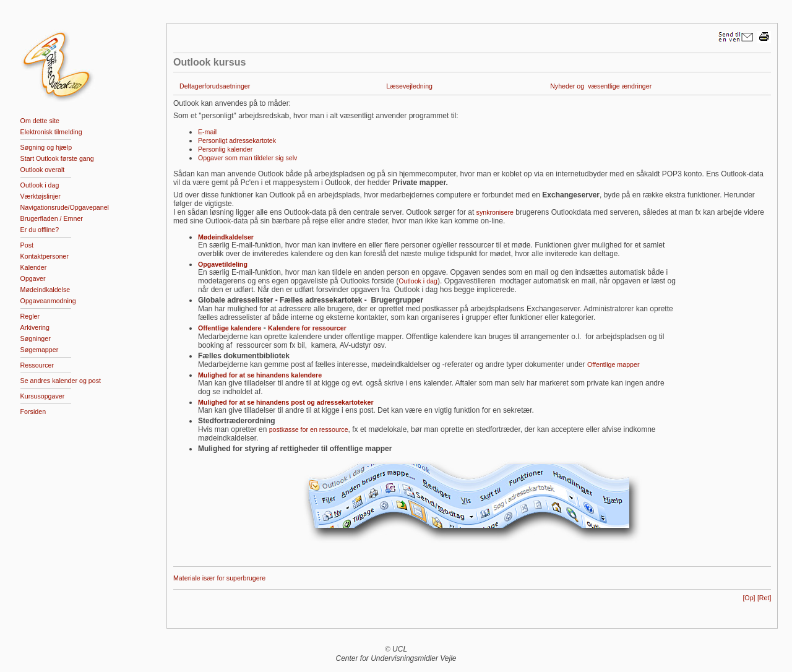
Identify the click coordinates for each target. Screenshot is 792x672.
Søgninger (36, 338)
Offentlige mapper (613, 364)
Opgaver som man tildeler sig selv (248, 158)
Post (27, 245)
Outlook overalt (43, 170)
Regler (30, 316)
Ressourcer (37, 365)
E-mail (207, 132)
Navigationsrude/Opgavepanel (65, 207)
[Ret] (764, 598)
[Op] (749, 598)
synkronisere (495, 212)
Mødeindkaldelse (45, 290)
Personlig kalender (225, 149)
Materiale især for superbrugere (219, 578)
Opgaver (33, 278)
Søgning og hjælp (46, 147)
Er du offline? (40, 230)
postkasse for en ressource (309, 429)
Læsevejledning (409, 86)
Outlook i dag (40, 185)
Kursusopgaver (43, 396)
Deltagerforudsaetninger (215, 86)
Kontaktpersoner (45, 256)
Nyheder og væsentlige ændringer (601, 86)
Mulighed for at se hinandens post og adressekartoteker (286, 402)
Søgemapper (40, 350)
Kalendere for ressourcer (307, 328)
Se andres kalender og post (61, 381)
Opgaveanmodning (48, 301)
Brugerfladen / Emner (52, 218)
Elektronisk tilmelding (51, 132)
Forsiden (33, 411)
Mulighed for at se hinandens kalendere (260, 375)
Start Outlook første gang (57, 158)
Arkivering (35, 327)
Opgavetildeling (223, 264)
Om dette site (40, 121)
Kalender (34, 267)
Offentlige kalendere (230, 328)
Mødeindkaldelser (226, 237)
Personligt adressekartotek (237, 140)
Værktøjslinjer (41, 196)
